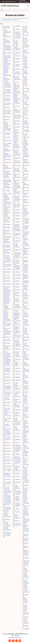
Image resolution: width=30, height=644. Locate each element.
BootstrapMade (18, 637)
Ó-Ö (27, 19)
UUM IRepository (10, 6)
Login (2, 10)
